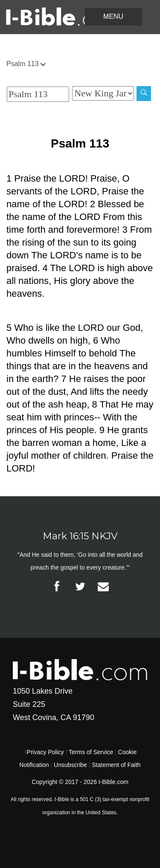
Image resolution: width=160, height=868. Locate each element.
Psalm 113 (26, 64)
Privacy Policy (45, 752)
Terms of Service (91, 752)
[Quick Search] (38, 94)
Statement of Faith (116, 765)
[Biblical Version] (103, 93)
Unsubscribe (70, 765)
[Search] (144, 94)
